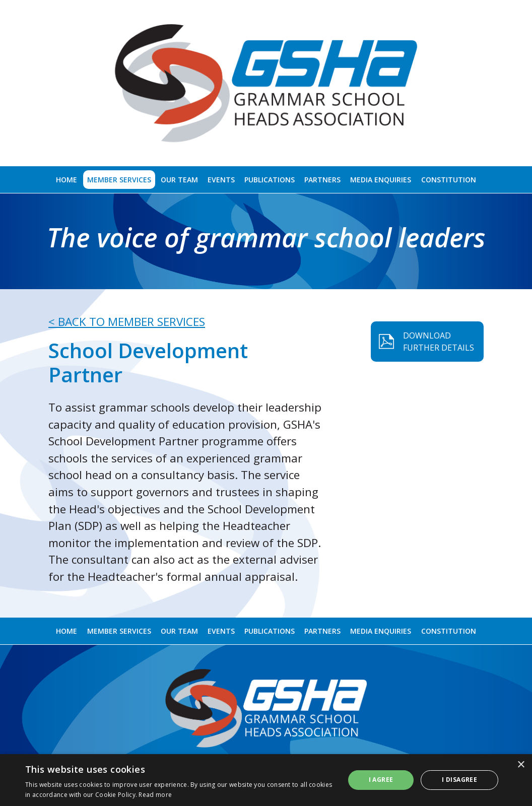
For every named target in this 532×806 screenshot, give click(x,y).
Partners (322, 180)
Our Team (179, 180)
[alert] (266, 780)
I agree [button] (381, 780)
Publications (270, 180)
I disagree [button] (459, 780)
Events (221, 180)
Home (66, 180)
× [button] (521, 765)
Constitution (449, 180)
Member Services (119, 180)
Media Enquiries (381, 180)
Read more (155, 795)
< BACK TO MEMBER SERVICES (127, 322)
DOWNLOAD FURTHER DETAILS (480, 342)
